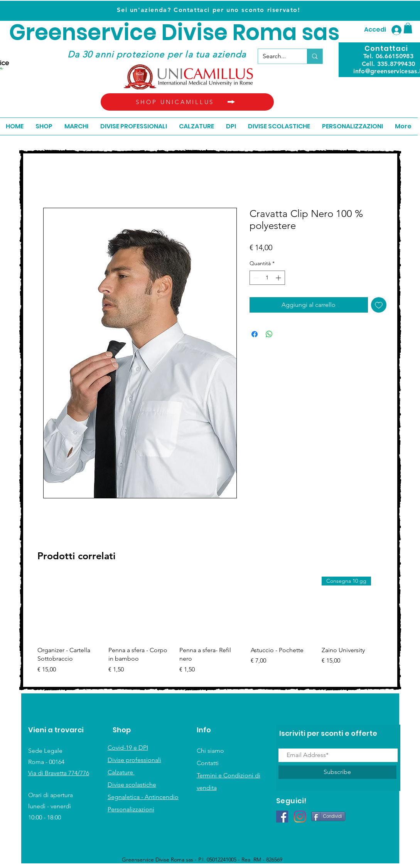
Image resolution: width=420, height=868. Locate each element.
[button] (408, 28)
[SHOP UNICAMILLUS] (187, 102)
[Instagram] (300, 817)
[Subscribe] (337, 772)
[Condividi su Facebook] (255, 334)
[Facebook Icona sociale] (282, 817)
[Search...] (277, 56)
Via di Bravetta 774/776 (59, 773)
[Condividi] (328, 816)
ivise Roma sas (258, 33)
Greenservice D (93, 33)
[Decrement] (256, 278)
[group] (211, 630)
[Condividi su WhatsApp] (269, 334)
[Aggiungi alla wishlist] (379, 305)
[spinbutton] (267, 278)
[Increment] (279, 278)
